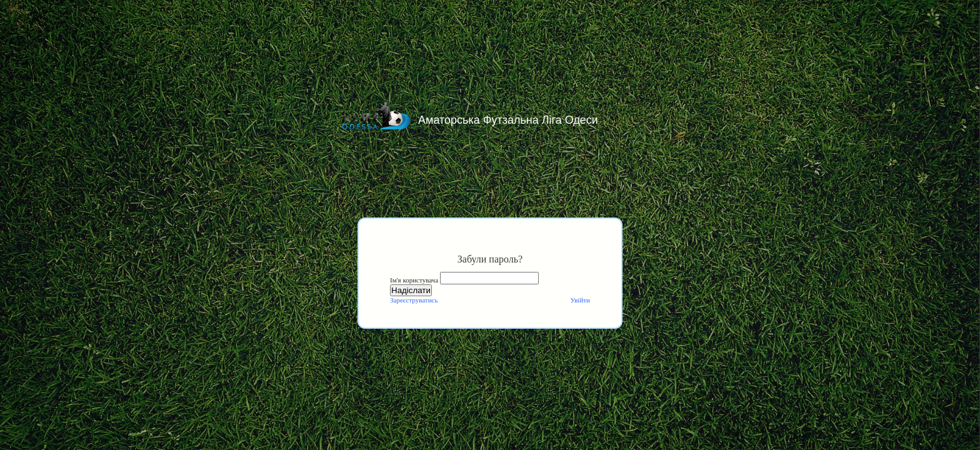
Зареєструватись (414, 300)
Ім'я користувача (414, 280)
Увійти (580, 300)
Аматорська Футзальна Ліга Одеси (508, 120)
